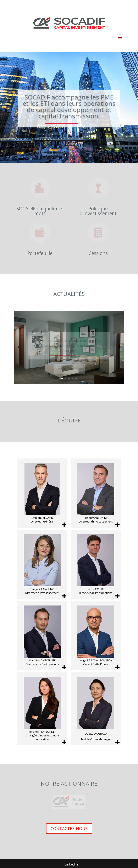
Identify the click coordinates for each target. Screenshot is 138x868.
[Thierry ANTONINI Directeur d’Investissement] (96, 493)
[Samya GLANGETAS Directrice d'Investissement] (42, 564)
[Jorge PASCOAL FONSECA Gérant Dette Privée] (96, 636)
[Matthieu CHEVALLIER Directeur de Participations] (42, 636)
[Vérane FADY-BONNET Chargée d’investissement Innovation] (42, 709)
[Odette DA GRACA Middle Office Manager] (96, 709)
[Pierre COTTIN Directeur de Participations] (96, 564)
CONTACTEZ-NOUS (69, 828)
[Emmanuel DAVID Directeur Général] (42, 493)
